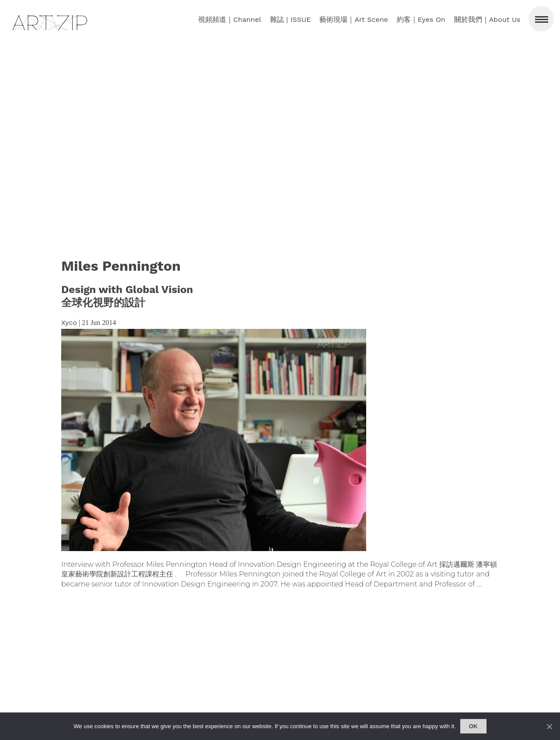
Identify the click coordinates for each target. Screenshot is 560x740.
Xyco (69, 323)
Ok (473, 726)
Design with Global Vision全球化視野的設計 (127, 296)
